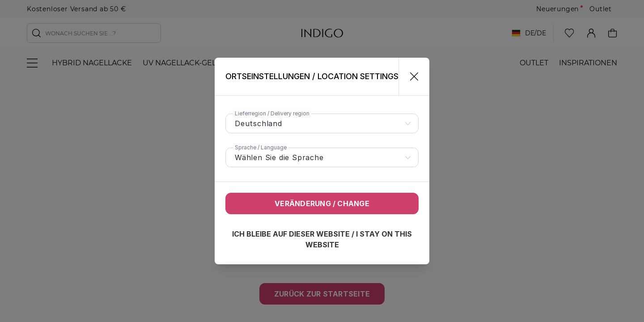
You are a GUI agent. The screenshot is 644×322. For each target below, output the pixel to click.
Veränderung (322, 203)
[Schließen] (410, 76)
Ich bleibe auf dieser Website (322, 239)
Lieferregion (272, 113)
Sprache (261, 147)
